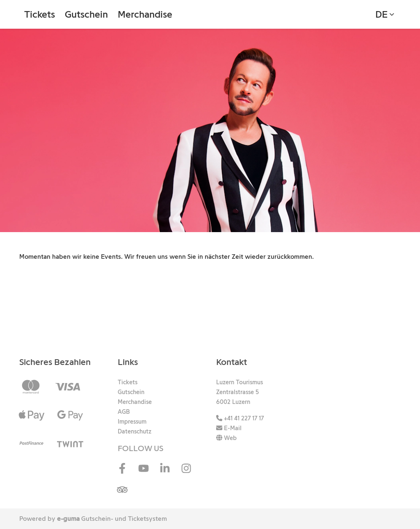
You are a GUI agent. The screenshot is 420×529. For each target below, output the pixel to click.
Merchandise (145, 14)
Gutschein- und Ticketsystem (112, 519)
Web (226, 438)
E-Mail (229, 428)
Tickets (40, 14)
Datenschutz (135, 431)
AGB (124, 412)
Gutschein (86, 14)
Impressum (132, 422)
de (381, 14)
